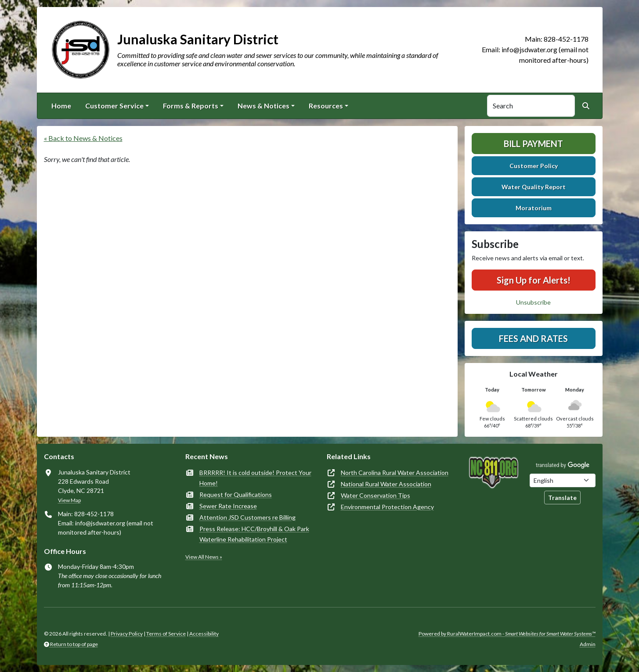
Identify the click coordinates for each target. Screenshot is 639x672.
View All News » (204, 557)
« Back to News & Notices (83, 138)
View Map (69, 500)
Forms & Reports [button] (191, 106)
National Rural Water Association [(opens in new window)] (386, 484)
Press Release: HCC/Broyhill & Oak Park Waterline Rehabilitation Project (254, 534)
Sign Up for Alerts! (534, 280)
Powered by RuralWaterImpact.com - (507, 634)
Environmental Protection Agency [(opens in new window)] (387, 507)
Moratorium (534, 208)
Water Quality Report (534, 187)
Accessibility (204, 634)
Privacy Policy (127, 634)
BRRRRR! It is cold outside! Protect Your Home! (255, 478)
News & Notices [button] (264, 106)
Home (61, 106)
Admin (588, 644)
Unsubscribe (533, 302)
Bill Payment (533, 144)
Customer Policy (534, 166)
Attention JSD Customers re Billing (247, 517)
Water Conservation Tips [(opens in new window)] (375, 495)
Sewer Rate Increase (228, 506)
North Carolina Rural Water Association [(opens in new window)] (395, 473)
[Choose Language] (563, 480)
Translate (562, 498)
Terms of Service (166, 634)
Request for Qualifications (236, 494)
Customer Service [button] (114, 106)
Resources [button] (326, 106)
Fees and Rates (533, 338)
